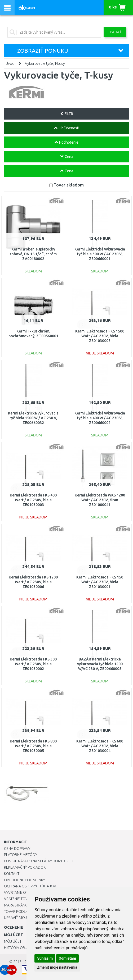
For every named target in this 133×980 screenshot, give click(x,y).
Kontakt (12, 874)
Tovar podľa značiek (24, 911)
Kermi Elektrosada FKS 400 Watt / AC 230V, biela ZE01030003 (33, 500)
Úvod (10, 63)
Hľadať (115, 32)
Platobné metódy (21, 855)
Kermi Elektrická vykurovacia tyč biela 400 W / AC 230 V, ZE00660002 (100, 418)
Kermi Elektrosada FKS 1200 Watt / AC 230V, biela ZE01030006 (33, 582)
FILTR (67, 114)
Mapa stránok (17, 905)
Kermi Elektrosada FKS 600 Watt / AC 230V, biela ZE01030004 (100, 746)
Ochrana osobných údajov (30, 886)
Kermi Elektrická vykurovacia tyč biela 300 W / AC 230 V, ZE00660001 (100, 254)
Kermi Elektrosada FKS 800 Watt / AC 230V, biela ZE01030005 (33, 746)
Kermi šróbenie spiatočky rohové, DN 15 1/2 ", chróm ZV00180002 (33, 254)
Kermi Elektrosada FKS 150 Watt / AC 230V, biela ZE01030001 (100, 582)
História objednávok (24, 948)
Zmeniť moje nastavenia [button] (57, 967)
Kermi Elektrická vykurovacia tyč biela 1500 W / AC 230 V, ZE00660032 (33, 418)
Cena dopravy (17, 849)
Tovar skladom (69, 185)
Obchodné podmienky (25, 880)
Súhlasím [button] (45, 958)
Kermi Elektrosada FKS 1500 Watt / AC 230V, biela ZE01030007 (100, 336)
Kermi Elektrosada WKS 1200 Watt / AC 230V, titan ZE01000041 (100, 500)
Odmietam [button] (67, 958)
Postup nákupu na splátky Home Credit (40, 861)
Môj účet (13, 941)
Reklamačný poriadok (25, 867)
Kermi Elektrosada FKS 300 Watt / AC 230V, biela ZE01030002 (33, 664)
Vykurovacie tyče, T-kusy (45, 63)
